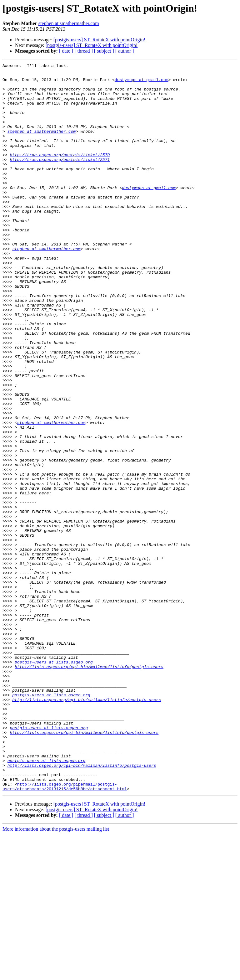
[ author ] (125, 51)
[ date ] (66, 51)
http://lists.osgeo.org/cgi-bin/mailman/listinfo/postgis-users (89, 788)
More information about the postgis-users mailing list (56, 975)
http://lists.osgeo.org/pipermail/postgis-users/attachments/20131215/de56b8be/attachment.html (65, 931)
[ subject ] (104, 51)
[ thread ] (84, 51)
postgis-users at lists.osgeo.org (54, 782)
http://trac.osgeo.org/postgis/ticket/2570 (60, 173)
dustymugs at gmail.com (142, 83)
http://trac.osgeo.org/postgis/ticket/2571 (60, 179)
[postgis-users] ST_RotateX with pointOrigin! (100, 40)
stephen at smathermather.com (69, 23)
